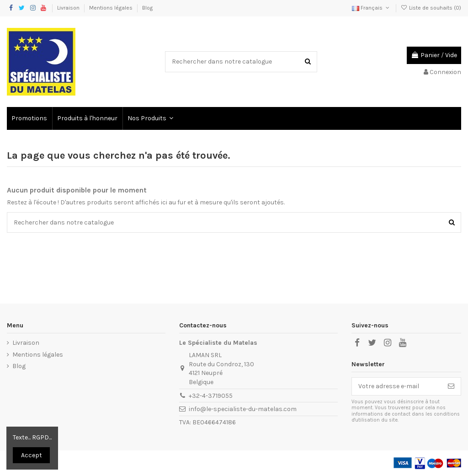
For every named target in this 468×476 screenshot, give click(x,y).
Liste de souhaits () (431, 8)
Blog (147, 8)
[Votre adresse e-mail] (397, 386)
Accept (32, 455)
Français (371, 8)
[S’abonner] (451, 386)
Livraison (69, 8)
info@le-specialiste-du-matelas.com (243, 409)
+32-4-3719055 (211, 396)
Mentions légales (112, 8)
